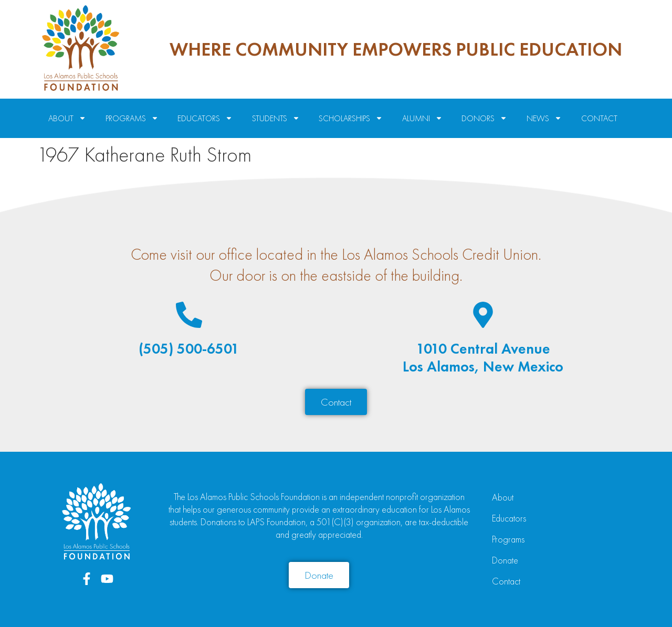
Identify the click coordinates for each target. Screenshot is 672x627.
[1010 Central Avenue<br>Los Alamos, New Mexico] (483, 315)
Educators (509, 518)
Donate (505, 560)
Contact (506, 581)
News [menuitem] (544, 118)
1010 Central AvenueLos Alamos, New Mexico (483, 358)
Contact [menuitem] (599, 118)
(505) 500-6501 (189, 349)
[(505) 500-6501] (189, 315)
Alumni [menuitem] (422, 118)
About (503, 497)
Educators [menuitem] (205, 118)
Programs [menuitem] (132, 118)
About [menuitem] (67, 118)
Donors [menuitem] (484, 118)
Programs (508, 539)
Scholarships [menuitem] (351, 118)
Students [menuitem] (276, 118)
